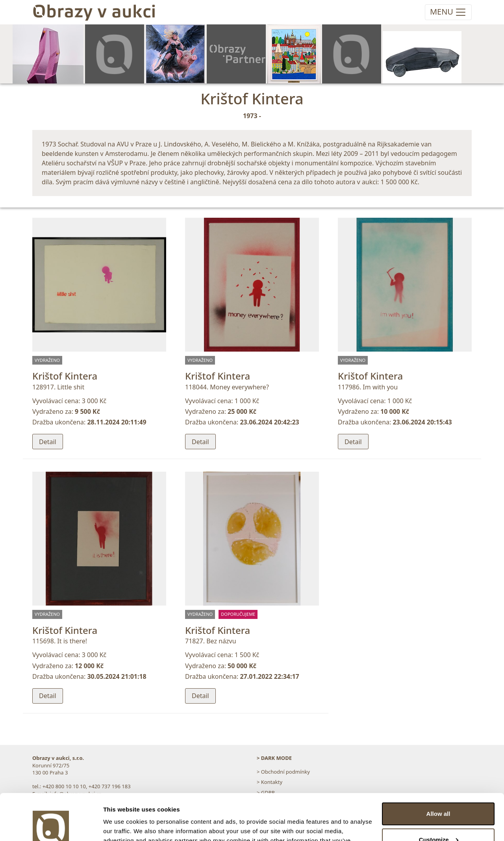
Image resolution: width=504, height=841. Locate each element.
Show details (121, 825)
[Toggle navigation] (448, 12)
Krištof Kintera (65, 376)
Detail (48, 442)
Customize (439, 793)
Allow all (438, 768)
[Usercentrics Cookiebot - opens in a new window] (51, 826)
